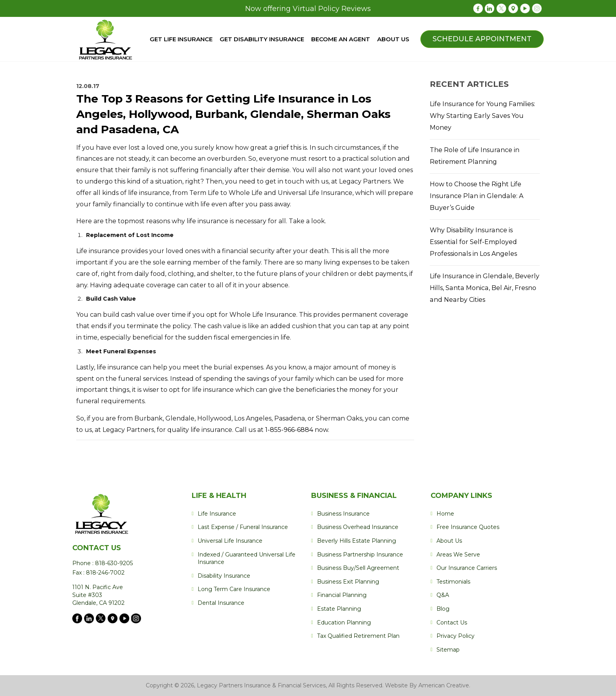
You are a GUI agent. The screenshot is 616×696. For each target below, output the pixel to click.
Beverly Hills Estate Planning (357, 541)
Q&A (443, 595)
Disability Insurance (224, 576)
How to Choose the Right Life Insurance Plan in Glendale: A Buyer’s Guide (476, 196)
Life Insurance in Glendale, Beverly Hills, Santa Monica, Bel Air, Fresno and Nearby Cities (484, 288)
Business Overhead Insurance (358, 527)
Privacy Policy (456, 636)
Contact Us (452, 623)
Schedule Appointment (482, 39)
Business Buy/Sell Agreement (358, 568)
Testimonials (453, 582)
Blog (443, 609)
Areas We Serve (458, 555)
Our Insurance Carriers (467, 568)
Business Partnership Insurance (360, 555)
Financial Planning (342, 595)
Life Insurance (217, 514)
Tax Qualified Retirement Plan (358, 636)
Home (445, 514)
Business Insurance (343, 514)
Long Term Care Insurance (234, 589)
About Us (449, 541)
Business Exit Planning (348, 582)
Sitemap (448, 650)
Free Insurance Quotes (468, 527)
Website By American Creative (427, 685)
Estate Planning (339, 609)
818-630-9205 (113, 563)
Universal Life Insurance (230, 541)
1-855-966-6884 (290, 430)
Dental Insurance (221, 603)
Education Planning (344, 623)
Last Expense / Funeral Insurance (243, 527)
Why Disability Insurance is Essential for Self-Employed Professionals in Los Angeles (473, 242)
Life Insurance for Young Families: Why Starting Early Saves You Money (482, 116)
